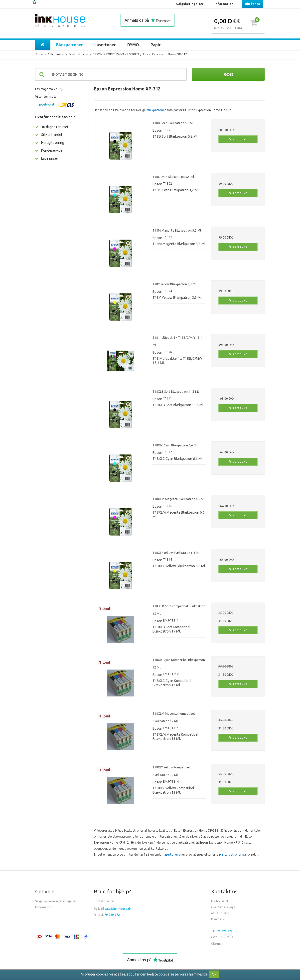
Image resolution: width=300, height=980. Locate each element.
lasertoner (171, 854)
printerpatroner (230, 854)
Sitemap (217, 944)
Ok (214, 974)
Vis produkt (238, 139)
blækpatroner (156, 110)
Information (44, 907)
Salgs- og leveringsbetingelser (56, 901)
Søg (228, 74)
